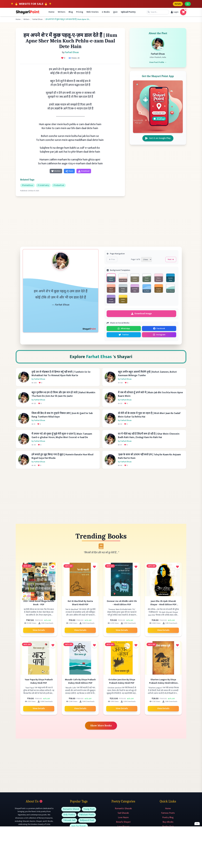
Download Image (141, 314)
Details (176, 4)
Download (84, 172)
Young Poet (89, 811)
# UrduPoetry (43, 186)
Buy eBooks (168, 824)
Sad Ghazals (123, 815)
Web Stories (92, 13)
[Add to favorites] (53, 568)
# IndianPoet (59, 186)
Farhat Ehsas (38, 20)
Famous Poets (168, 815)
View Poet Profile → (158, 64)
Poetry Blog (168, 819)
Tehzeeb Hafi (69, 822)
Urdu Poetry (69, 816)
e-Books (106, 13)
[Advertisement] (70, 221)
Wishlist (56, 172)
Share (69, 172)
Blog (71, 13)
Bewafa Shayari (123, 824)
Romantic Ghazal (71, 811)
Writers (62, 13)
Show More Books (101, 727)
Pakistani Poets (87, 816)
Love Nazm (123, 819)
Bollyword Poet (87, 822)
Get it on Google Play (158, 139)
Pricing (80, 13)
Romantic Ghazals (123, 810)
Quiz (115, 13)
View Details (39, 631)
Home (51, 13)
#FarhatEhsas (27, 186)
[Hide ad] (197, 824)
